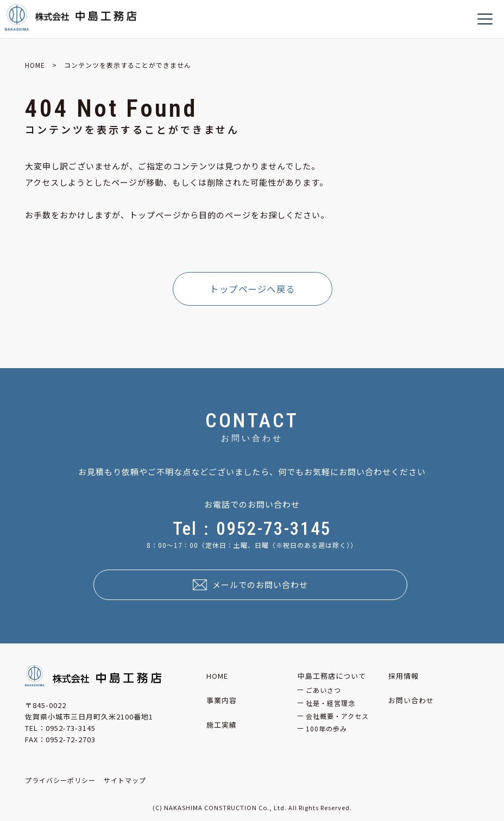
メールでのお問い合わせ (260, 585)
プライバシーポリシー (60, 780)
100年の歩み (326, 728)
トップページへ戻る (253, 289)
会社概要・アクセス (337, 716)
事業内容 (222, 700)
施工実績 (222, 725)
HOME (35, 65)
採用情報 (404, 676)
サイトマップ (125, 780)
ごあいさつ (323, 690)
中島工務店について (332, 676)
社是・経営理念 (330, 703)
